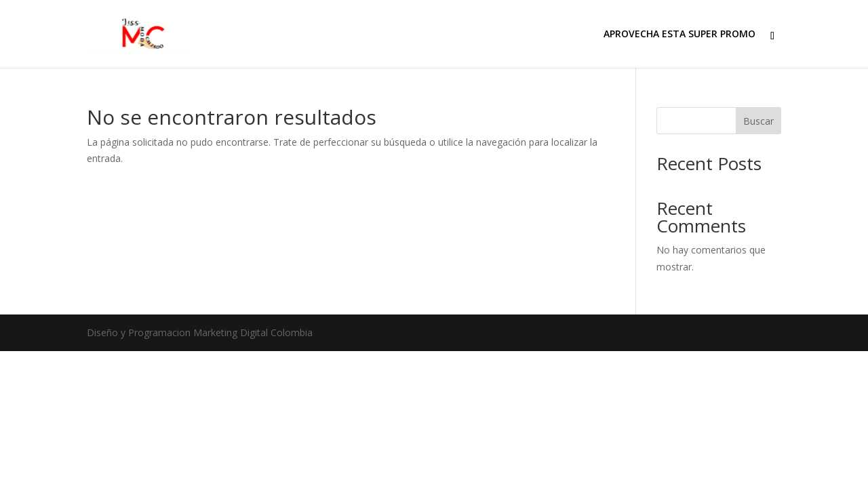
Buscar (758, 121)
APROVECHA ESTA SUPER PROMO (679, 35)
